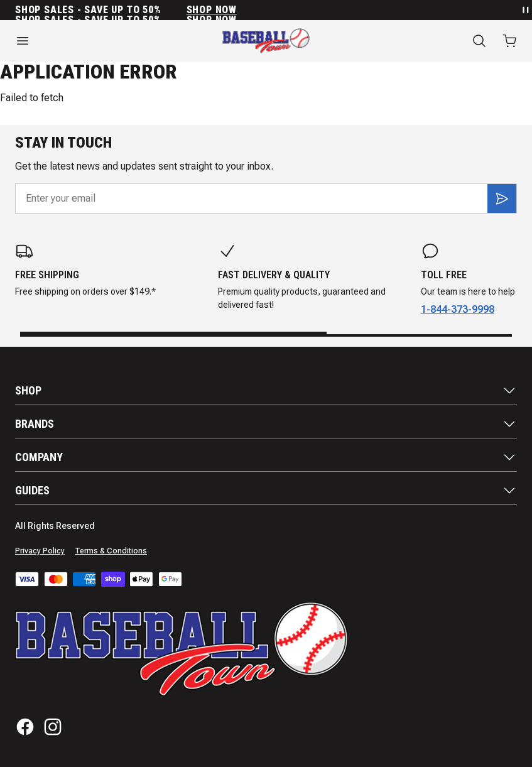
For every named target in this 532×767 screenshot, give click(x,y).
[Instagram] (53, 727)
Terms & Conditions (111, 551)
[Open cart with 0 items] (509, 41)
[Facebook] (25, 727)
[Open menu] (89, 41)
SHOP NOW (212, 10)
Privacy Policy (40, 551)
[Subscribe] (502, 199)
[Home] (266, 41)
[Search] (479, 41)
